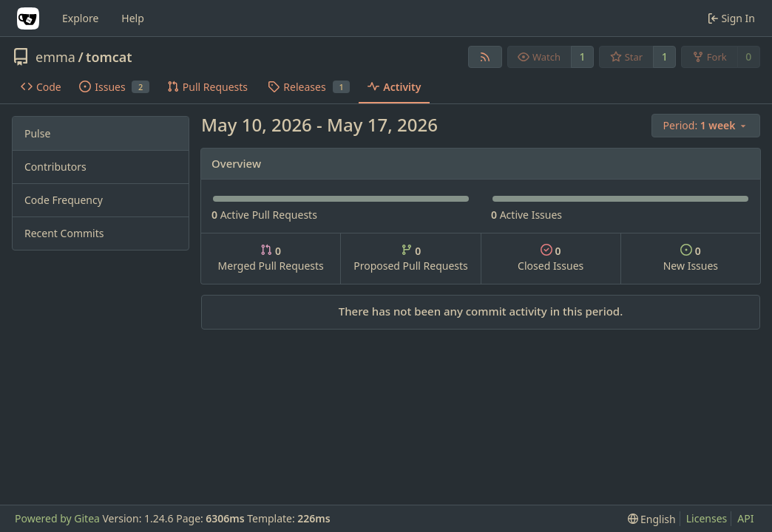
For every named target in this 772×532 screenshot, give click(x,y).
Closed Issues (551, 258)
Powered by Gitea (57, 518)
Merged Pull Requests (271, 258)
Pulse (37, 133)
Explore (80, 18)
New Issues (691, 258)
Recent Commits (64, 233)
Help (133, 18)
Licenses (707, 518)
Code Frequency (64, 200)
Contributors (55, 167)
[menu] (706, 126)
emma (55, 57)
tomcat (109, 57)
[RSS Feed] (485, 57)
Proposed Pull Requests (411, 258)
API (745, 518)
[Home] (28, 18)
